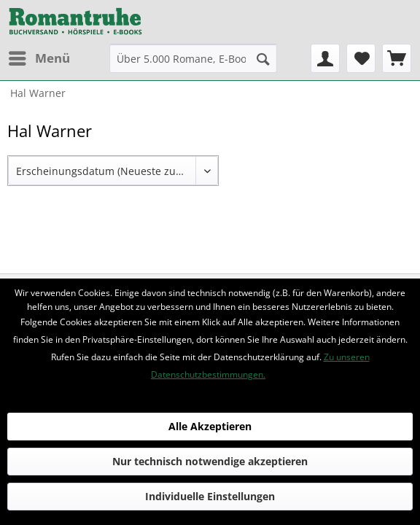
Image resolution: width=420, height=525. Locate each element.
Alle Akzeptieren (210, 426)
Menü (39, 57)
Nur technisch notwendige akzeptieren (210, 461)
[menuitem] (39, 58)
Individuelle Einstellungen (210, 496)
